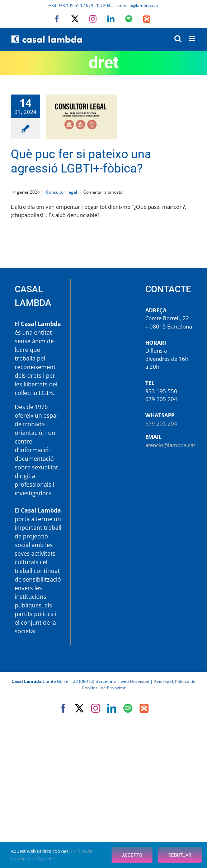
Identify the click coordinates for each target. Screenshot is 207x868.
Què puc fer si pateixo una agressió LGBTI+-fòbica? (81, 161)
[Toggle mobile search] (178, 39)
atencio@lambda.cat (138, 6)
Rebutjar (180, 855)
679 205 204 (161, 423)
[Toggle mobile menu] (192, 39)
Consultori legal (62, 192)
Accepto (132, 855)
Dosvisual (140, 681)
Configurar (42, 858)
